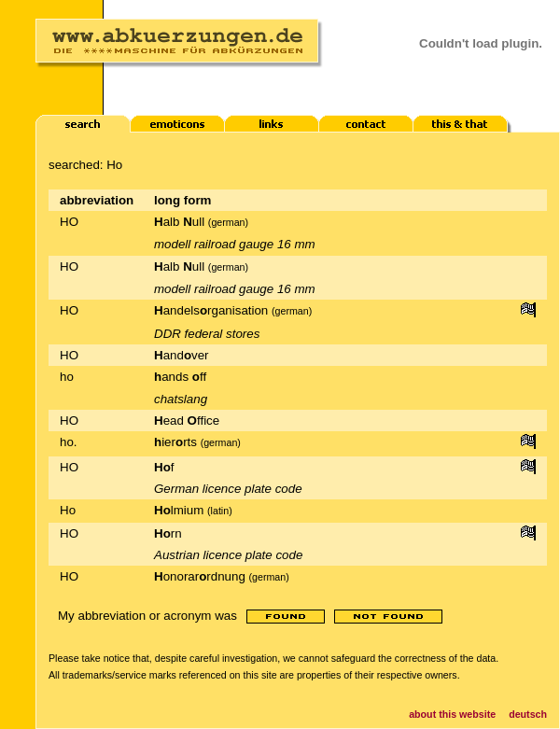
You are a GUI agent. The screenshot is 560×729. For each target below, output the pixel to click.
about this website (452, 714)
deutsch (528, 714)
